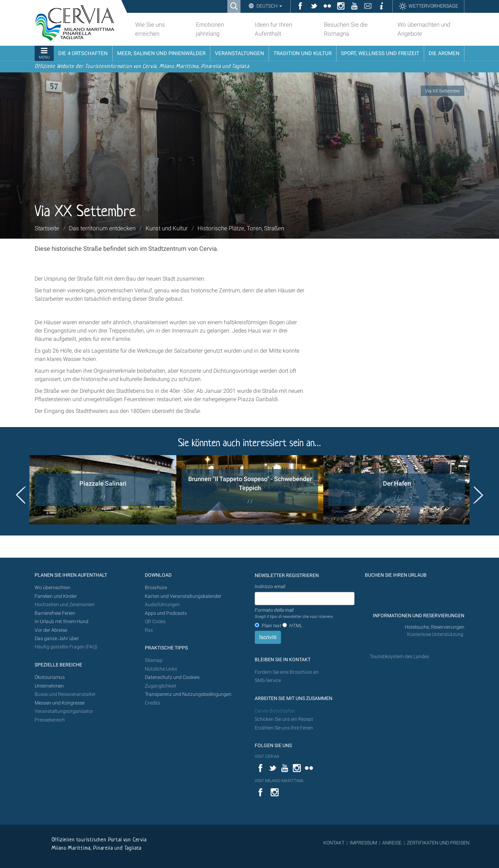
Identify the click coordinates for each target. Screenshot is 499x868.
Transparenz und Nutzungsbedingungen (188, 694)
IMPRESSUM (363, 843)
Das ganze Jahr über (57, 639)
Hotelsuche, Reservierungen (435, 627)
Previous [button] (21, 495)
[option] (103, 490)
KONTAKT (334, 843)
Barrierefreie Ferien (55, 613)
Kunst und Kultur (167, 228)
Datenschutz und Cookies (173, 677)
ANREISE (392, 843)
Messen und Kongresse (60, 703)
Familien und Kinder (56, 596)
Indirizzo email (270, 586)
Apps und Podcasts (166, 613)
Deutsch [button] (269, 6)
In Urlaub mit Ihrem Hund (62, 622)
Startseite (47, 228)
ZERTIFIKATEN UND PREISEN (438, 843)
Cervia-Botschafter (275, 711)
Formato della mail (294, 613)
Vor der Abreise (51, 630)
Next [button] (478, 495)
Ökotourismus (50, 677)
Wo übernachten (52, 588)
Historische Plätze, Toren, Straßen (241, 228)
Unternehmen (49, 686)
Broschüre (156, 588)
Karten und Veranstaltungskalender (183, 596)
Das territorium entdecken (102, 228)
